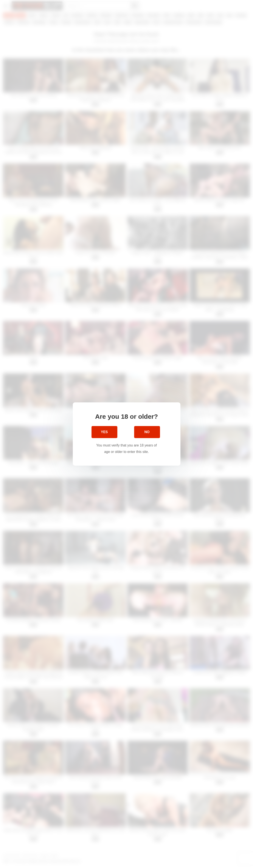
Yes (104, 432)
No (147, 432)
